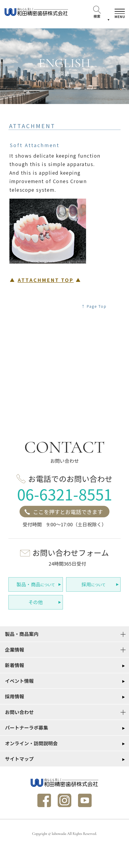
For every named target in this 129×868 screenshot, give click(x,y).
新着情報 (15, 665)
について (36, 584)
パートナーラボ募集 (27, 727)
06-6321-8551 (65, 494)
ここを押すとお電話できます (68, 512)
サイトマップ (19, 759)
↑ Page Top (94, 306)
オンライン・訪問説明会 (31, 743)
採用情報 (15, 696)
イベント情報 (19, 681)
